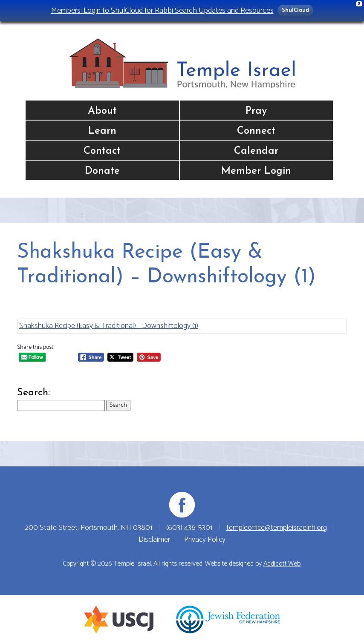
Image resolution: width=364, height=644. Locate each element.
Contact (102, 151)
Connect (256, 131)
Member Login (256, 171)
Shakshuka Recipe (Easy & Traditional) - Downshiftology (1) (109, 326)
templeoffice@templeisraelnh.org (277, 528)
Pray (256, 111)
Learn (102, 131)
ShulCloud (295, 10)
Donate (102, 171)
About (102, 111)
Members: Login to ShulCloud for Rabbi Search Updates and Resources (162, 10)
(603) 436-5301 (189, 528)
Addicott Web (282, 564)
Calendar (256, 151)
